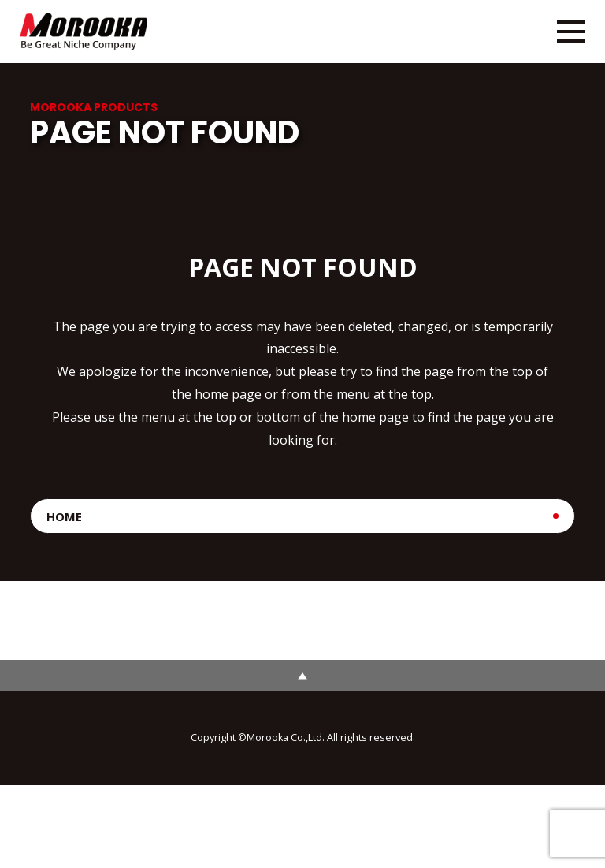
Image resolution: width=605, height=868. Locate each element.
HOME (64, 516)
